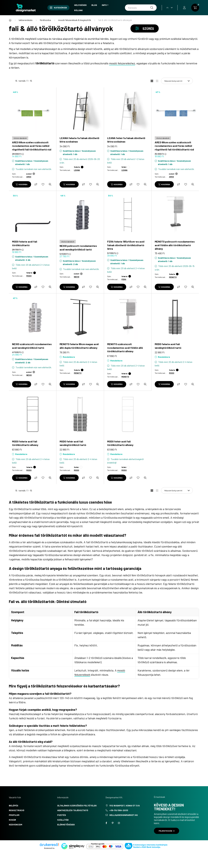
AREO (29, 177)
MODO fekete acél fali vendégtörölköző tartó (168, 346)
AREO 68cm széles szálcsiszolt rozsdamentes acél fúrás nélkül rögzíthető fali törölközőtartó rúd (32, 146)
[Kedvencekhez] (43, 184)
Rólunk (78, 10)
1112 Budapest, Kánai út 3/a (125, 805)
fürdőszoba (45, 20)
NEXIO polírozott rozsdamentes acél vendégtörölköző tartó (78, 248)
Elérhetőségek (66, 824)
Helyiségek (80, 5)
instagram (119, 823)
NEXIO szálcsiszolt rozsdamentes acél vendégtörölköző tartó (32, 346)
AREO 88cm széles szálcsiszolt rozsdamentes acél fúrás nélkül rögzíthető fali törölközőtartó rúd (174, 146)
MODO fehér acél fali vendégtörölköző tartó (73, 443)
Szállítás (63, 820)
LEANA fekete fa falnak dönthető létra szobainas (79, 140)
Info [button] (104, 5)
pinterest (113, 823)
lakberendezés (26, 20)
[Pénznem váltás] (169, 8)
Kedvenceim (16, 824)
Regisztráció (17, 810)
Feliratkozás (167, 831)
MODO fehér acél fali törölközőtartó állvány (120, 443)
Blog (94, 5)
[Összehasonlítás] (36, 184)
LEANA (77, 170)
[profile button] (184, 8)
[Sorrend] (177, 81)
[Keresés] (141, 8)
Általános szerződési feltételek (77, 805)
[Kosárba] (22, 184)
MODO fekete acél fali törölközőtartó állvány (25, 443)
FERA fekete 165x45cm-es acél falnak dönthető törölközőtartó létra (126, 245)
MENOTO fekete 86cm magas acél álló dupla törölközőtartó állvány (79, 346)
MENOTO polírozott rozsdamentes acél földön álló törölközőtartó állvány (175, 245)
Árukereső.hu (49, 848)
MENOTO (173, 277)
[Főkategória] (10, 20)
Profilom (14, 815)
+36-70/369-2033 (119, 810)
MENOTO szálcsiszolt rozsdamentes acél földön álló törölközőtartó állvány (125, 348)
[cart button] (195, 8)
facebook (106, 823)
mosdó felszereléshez (122, 63)
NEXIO (77, 277)
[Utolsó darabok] (20, 138)
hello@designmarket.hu (124, 815)
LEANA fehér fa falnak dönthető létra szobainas (126, 140)
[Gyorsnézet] (50, 184)
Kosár (12, 820)
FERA (124, 279)
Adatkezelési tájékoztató (73, 810)
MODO (29, 276)
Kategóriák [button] (58, 8)
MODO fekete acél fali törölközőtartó (25, 243)
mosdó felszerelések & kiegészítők (75, 20)
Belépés (14, 805)
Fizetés (62, 815)
